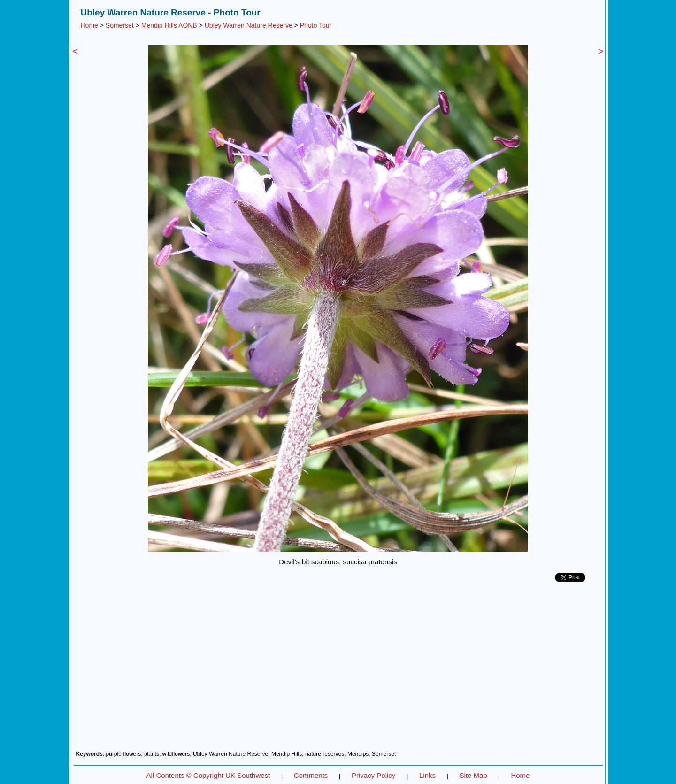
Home (89, 25)
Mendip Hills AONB (169, 25)
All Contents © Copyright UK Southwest (208, 775)
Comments (311, 775)
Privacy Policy (373, 775)
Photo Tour (316, 25)
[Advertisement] (338, 670)
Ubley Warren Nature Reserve (249, 25)
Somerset (120, 25)
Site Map (473, 775)
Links (427, 775)
